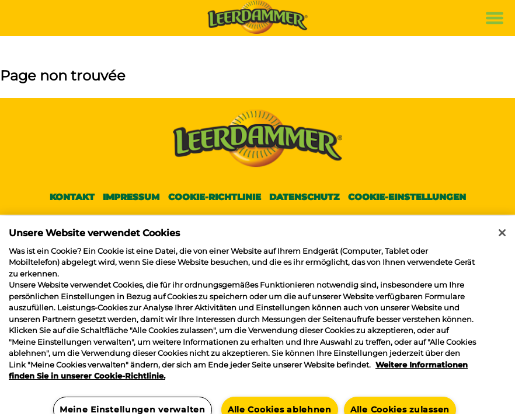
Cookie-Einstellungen (407, 197)
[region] (257, 318)
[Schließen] (502, 233)
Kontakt (72, 197)
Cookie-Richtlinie (215, 197)
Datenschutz (304, 197)
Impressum (131, 197)
